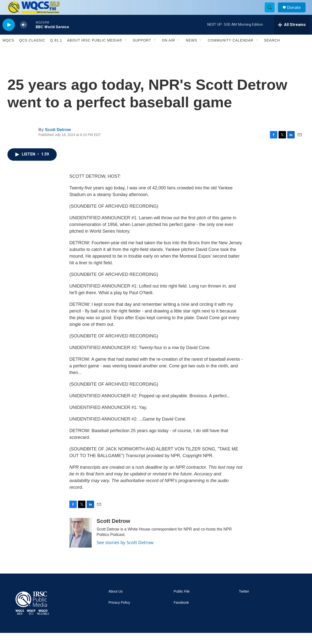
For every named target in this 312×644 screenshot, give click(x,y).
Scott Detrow (58, 141)
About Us (116, 603)
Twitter (244, 603)
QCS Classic (32, 51)
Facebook (181, 614)
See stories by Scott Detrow (125, 554)
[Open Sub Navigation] (126, 51)
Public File (182, 603)
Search (272, 51)
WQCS (8, 51)
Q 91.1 (56, 51)
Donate (297, 13)
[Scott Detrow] (80, 544)
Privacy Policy (119, 614)
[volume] (24, 36)
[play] (9, 36)
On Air (169, 51)
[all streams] (292, 36)
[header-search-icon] (272, 13)
